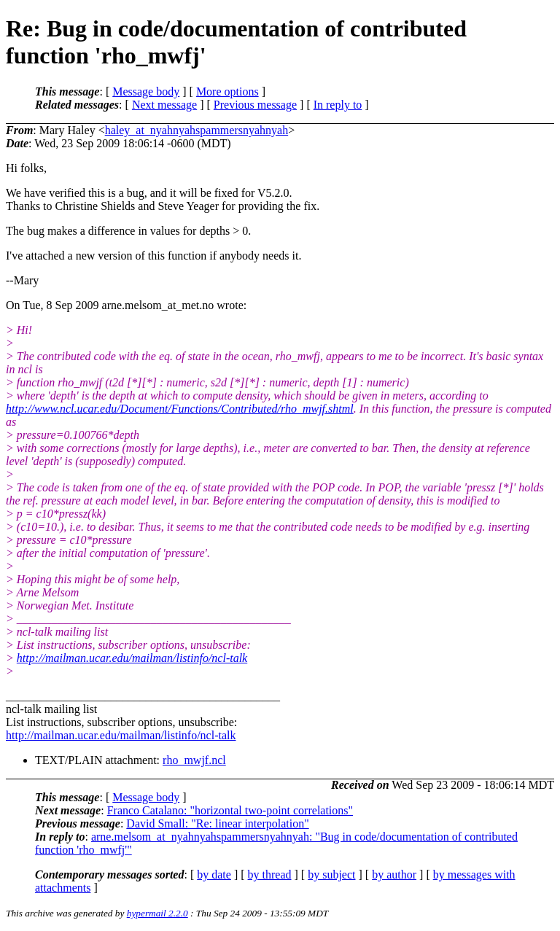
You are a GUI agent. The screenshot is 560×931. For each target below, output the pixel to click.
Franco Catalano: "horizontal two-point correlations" (230, 810)
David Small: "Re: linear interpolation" (217, 823)
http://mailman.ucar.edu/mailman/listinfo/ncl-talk (132, 658)
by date (214, 874)
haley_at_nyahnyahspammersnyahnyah (197, 130)
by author (394, 874)
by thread (270, 874)
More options (227, 91)
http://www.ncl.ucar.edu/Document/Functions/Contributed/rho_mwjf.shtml (180, 409)
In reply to (338, 105)
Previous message (255, 105)
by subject (331, 874)
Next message (164, 105)
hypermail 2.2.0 (157, 913)
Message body (146, 91)
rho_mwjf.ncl (194, 760)
